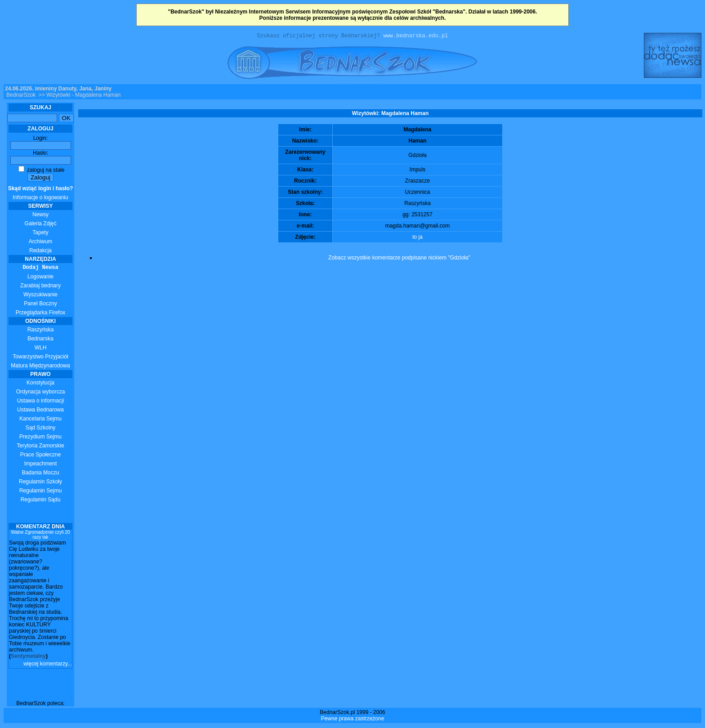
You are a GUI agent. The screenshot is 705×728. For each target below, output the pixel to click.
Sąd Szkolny (41, 429)
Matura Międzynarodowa (40, 367)
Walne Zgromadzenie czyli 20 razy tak (41, 536)
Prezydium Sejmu (40, 438)
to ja (417, 238)
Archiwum (41, 243)
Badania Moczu (41, 474)
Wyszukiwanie (40, 296)
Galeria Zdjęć (40, 225)
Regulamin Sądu (41, 501)
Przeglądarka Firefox (41, 314)
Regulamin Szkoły (40, 483)
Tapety (40, 234)
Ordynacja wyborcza (41, 393)
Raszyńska (41, 331)
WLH (41, 349)
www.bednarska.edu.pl (415, 37)
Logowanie (40, 278)
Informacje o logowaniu (41, 194)
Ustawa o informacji (41, 402)
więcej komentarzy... (48, 665)
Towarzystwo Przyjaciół (40, 358)
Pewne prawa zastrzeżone (353, 720)
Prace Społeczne (41, 456)
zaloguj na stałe (42, 171)
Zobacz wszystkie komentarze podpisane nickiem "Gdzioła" (399, 259)
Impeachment (41, 465)
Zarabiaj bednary (40, 287)
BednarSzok (21, 96)
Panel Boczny (40, 305)
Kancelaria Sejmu (40, 420)
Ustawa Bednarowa (40, 411)
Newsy (40, 216)
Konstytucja (40, 384)
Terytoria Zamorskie (40, 447)
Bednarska (40, 340)
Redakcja (40, 252)
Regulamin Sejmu (41, 492)
